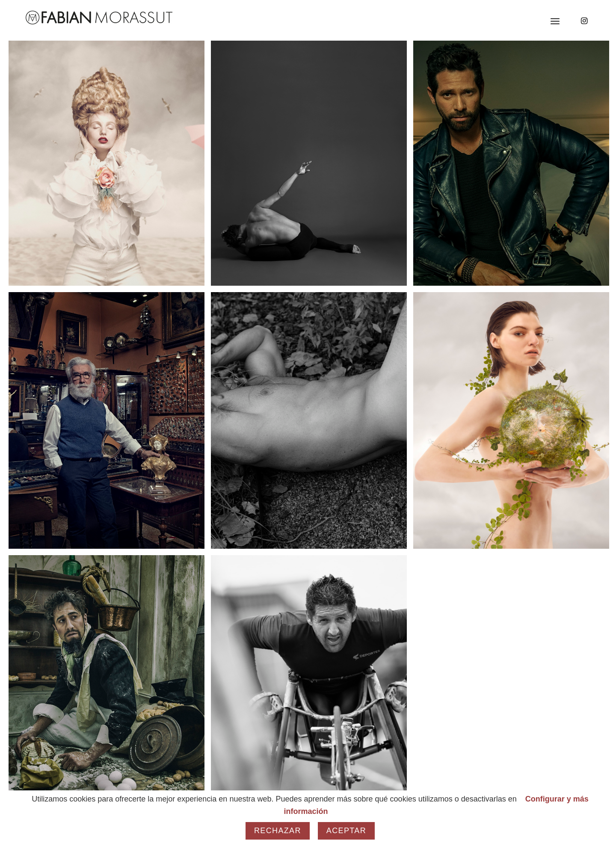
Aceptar (346, 831)
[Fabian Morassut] (99, 18)
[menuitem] (555, 21)
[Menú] (555, 21)
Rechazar (278, 831)
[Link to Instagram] (584, 21)
